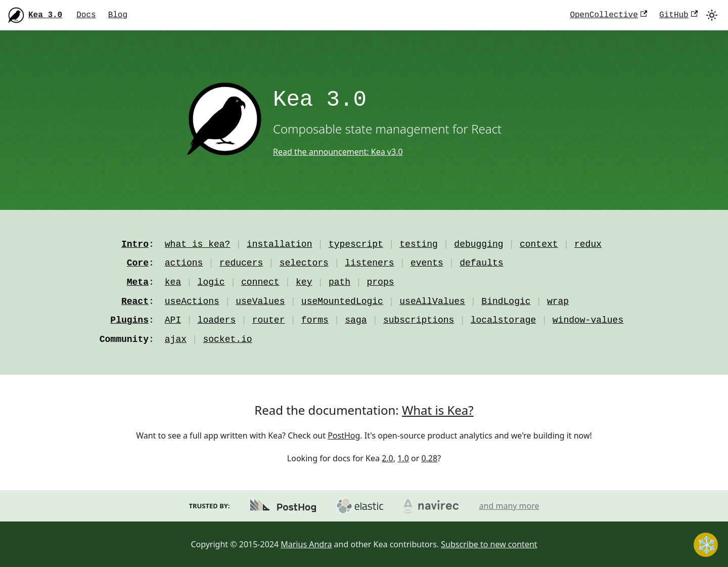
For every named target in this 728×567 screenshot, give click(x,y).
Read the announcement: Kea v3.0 (338, 152)
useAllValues (432, 301)
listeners (369, 263)
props (381, 282)
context (539, 244)
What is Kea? (438, 410)
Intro (135, 244)
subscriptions (419, 320)
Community (124, 339)
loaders (217, 320)
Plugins (129, 320)
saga (356, 320)
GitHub (678, 15)
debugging (479, 244)
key (304, 282)
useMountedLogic (342, 301)
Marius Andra (306, 544)
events (427, 263)
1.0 (403, 458)
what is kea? (198, 244)
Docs (86, 15)
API (173, 320)
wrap (558, 301)
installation (280, 244)
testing (419, 244)
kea (173, 282)
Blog (118, 15)
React (135, 301)
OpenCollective (608, 15)
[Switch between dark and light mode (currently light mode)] (712, 15)
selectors (304, 263)
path (339, 282)
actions (184, 263)
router (269, 320)
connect (260, 282)
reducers (241, 263)
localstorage (504, 320)
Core (138, 263)
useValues (260, 301)
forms (315, 320)
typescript (356, 244)
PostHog (344, 435)
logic (211, 282)
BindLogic (506, 301)
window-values (588, 320)
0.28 (429, 458)
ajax (176, 339)
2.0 (388, 458)
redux (588, 244)
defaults (481, 263)
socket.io (227, 339)
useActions (192, 301)
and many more (509, 506)
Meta (138, 282)
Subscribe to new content (489, 544)
